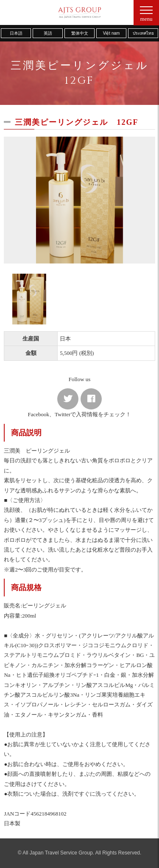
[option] (79, 200)
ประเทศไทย (143, 33)
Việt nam (112, 33)
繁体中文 (80, 33)
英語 (48, 33)
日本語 (16, 33)
